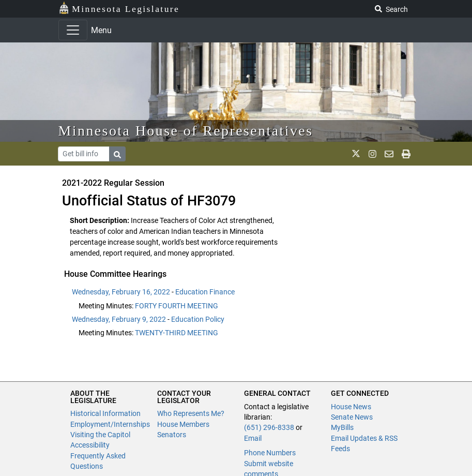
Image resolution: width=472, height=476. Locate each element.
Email (253, 438)
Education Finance (205, 292)
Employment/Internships (110, 424)
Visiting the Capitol (100, 435)
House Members (183, 424)
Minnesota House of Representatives (186, 131)
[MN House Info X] (356, 154)
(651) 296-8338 (269, 427)
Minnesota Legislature (119, 8)
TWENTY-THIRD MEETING (177, 333)
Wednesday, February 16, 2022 (121, 292)
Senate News (352, 417)
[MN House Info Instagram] (372, 154)
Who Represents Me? (191, 413)
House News (351, 407)
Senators (172, 435)
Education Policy (198, 319)
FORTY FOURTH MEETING (177, 306)
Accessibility (90, 445)
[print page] (406, 154)
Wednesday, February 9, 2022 (119, 319)
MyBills (342, 427)
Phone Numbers (270, 453)
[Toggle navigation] (73, 30)
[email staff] (389, 154)
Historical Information (105, 413)
